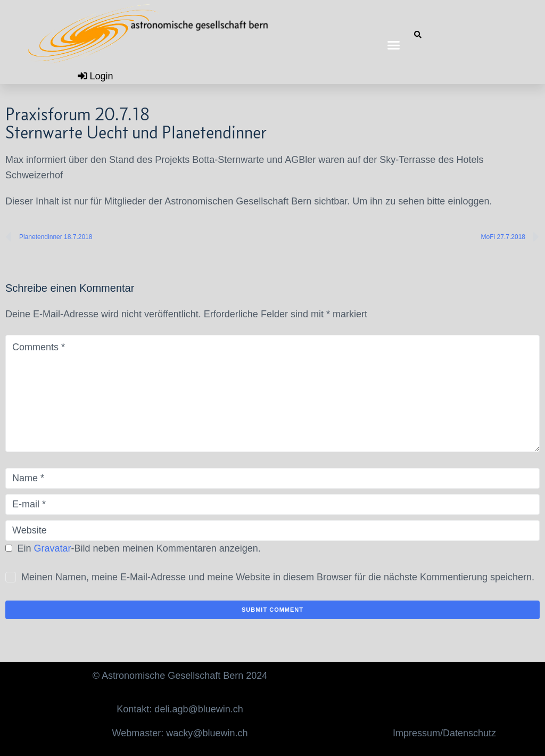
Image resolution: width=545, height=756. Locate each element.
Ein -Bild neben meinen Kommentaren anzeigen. (139, 548)
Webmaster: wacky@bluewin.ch (180, 733)
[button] (394, 45)
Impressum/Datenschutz (444, 733)
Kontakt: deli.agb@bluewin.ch (180, 709)
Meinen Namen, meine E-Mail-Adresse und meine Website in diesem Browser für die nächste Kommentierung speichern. (278, 577)
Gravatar (53, 548)
